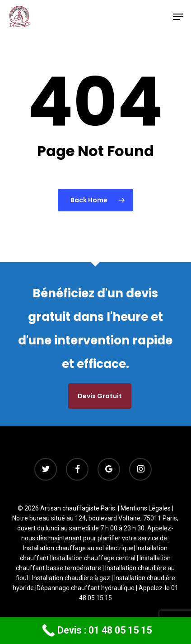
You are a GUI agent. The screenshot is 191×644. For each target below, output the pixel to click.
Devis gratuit (100, 396)
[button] (178, 17)
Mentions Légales (146, 508)
